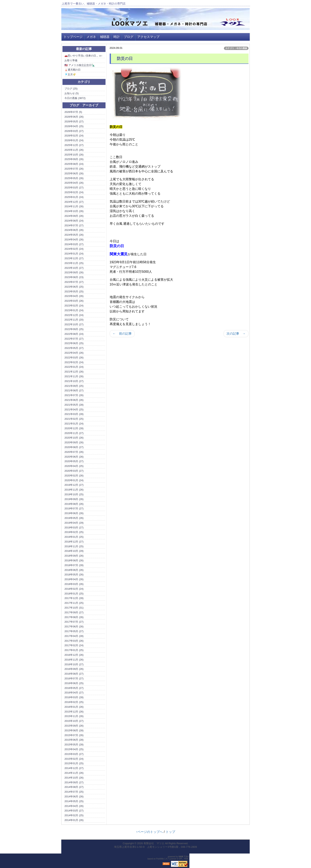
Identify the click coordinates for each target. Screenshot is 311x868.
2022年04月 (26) (74, 353)
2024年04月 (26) (74, 240)
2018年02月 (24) (74, 589)
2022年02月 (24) (74, 362)
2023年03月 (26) (74, 301)
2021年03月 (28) (74, 414)
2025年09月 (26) (74, 159)
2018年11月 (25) (74, 546)
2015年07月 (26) (74, 735)
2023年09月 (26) (74, 272)
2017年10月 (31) (74, 608)
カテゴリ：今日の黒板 (236, 48)
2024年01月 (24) (74, 254)
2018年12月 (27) (74, 542)
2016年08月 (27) (74, 674)
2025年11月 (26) (74, 150)
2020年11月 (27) (74, 433)
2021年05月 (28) (74, 405)
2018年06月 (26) (74, 570)
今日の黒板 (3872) (75, 98)
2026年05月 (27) (74, 121)
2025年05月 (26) (74, 178)
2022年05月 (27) (74, 348)
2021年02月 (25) (74, 419)
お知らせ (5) (72, 93)
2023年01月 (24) (74, 310)
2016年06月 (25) (74, 683)
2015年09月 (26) (74, 726)
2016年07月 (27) (74, 678)
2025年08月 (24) (74, 164)
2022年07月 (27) (74, 339)
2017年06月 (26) (74, 627)
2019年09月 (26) (74, 499)
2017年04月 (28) (74, 636)
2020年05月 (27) (74, 461)
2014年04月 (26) (74, 806)
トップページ (73, 37)
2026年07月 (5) (73, 112)
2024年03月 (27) (74, 244)
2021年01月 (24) (74, 424)
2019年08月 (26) (74, 504)
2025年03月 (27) (74, 188)
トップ (170, 832)
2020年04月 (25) (74, 466)
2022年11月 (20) (74, 320)
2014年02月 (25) (74, 815)
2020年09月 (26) (74, 442)
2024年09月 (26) (74, 216)
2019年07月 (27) (74, 508)
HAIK (181, 857)
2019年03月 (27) (74, 528)
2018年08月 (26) (74, 560)
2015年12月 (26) (74, 712)
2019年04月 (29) (74, 523)
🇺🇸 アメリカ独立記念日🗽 (80, 65)
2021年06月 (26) (74, 400)
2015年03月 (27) (74, 754)
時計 (117, 37)
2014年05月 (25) (74, 801)
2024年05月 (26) (74, 235)
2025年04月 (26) (74, 183)
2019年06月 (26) (74, 513)
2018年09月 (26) (74, 556)
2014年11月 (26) (74, 773)
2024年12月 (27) (74, 202)
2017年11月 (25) (74, 603)
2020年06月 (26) (74, 457)
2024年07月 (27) (74, 225)
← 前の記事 (122, 334)
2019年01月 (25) (74, 537)
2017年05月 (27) (74, 631)
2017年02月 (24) (74, 645)
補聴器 (105, 37)
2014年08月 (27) (74, 787)
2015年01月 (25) (74, 763)
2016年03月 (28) (74, 697)
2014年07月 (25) (74, 792)
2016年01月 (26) (74, 707)
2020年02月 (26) (74, 476)
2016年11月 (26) (74, 660)
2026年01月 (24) (74, 140)
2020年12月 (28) (74, 428)
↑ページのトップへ (149, 832)
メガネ (91, 37)
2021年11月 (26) (74, 376)
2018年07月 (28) (74, 565)
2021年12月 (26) (74, 372)
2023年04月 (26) (74, 296)
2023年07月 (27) (74, 282)
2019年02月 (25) (74, 532)
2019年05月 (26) (74, 518)
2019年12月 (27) (74, 485)
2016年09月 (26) (74, 669)
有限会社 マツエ (154, 843)
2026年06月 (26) (74, 117)
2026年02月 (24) (74, 136)
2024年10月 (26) (74, 211)
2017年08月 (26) (74, 617)
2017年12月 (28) (74, 598)
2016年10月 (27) (74, 664)
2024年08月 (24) (74, 221)
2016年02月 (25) (74, 702)
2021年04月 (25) (74, 410)
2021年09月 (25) (74, 386)
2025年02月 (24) (74, 192)
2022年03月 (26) (74, 358)
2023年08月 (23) (74, 277)
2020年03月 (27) (74, 471)
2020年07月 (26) (74, 452)
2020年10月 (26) (74, 438)
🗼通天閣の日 (72, 70)
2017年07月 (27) (74, 622)
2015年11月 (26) (74, 716)
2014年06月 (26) (74, 796)
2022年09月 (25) (74, 329)
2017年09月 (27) (74, 612)
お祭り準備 (71, 60)
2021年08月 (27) (74, 390)
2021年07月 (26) (74, 395)
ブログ (129, 37)
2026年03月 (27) (74, 131)
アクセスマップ (148, 37)
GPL (181, 859)
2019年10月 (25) (74, 494)
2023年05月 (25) (74, 291)
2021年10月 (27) (74, 381)
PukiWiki (160, 859)
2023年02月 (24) (74, 306)
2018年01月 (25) (74, 594)
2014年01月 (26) (74, 820)
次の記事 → (236, 334)
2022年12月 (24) (74, 315)
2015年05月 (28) (74, 745)
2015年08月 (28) (74, 730)
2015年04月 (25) (74, 749)
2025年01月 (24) (74, 197)
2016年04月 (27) (74, 693)
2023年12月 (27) (74, 258)
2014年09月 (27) (74, 782)
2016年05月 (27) (74, 688)
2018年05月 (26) (74, 575)
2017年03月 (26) (74, 641)
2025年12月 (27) (74, 145)
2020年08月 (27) (74, 447)
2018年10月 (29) (74, 551)
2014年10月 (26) (74, 778)
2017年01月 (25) (74, 650)
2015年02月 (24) (74, 759)
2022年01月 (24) (74, 367)
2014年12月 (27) (74, 768)
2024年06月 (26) (74, 230)
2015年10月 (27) (74, 721)
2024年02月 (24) (74, 249)
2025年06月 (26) (74, 173)
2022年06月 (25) (74, 343)
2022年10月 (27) (74, 324)
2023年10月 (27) (74, 268)
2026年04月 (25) (74, 126)
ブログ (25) (71, 89)
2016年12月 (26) (74, 655)
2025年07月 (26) (74, 169)
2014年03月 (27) (74, 811)
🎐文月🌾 (70, 74)
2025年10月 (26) (74, 155)
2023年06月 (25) (74, 287)
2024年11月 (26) (74, 206)
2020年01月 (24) (74, 480)
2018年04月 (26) (74, 579)
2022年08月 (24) (74, 334)
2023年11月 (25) (74, 263)
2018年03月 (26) (74, 584)
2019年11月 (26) (74, 490)
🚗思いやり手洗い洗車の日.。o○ (83, 56)
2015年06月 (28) (74, 740)
